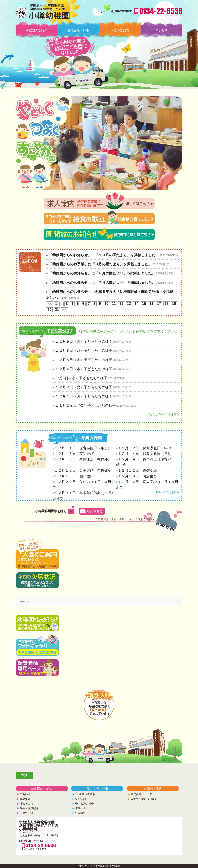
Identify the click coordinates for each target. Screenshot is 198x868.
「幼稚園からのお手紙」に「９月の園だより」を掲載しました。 (100, 264)
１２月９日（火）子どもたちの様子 (84, 341)
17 (159, 304)
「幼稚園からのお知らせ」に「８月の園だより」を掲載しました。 (102, 273)
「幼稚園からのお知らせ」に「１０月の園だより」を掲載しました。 (104, 255)
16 (152, 304)
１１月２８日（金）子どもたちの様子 (86, 405)
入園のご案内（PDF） (144, 799)
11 (114, 304)
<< (50, 304)
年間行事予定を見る (167, 492)
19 (174, 304)
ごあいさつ (26, 794)
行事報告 (80, 813)
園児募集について (141, 794)
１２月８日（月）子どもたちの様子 (84, 350)
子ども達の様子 (84, 804)
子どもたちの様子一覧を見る (162, 414)
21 (57, 310)
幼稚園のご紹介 (36, 30)
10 (106, 304)
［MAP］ (54, 836)
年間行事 (80, 808)
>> (65, 310)
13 (129, 304)
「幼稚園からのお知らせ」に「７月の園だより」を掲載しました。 (102, 283)
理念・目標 (26, 804)
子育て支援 (26, 813)
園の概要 (25, 799)
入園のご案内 (120, 30)
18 (167, 304)
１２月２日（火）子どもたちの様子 (84, 387)
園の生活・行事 (78, 30)
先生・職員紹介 (29, 808)
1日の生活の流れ (85, 794)
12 (122, 304)
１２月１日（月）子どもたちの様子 (84, 396)
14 (136, 304)
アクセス (162, 30)
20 (50, 310)
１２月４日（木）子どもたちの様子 (84, 369)
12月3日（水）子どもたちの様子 (81, 378)
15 (144, 304)
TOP (24, 775)
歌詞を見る (95, 511)
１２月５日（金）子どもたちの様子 (84, 360)
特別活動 (80, 799)
